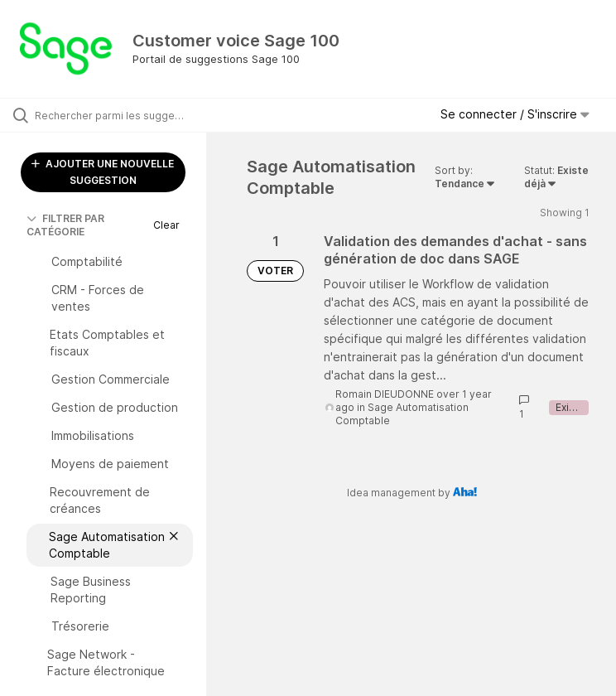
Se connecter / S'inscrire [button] (515, 114)
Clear (166, 225)
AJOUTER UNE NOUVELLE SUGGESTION (103, 172)
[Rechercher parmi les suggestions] (112, 115)
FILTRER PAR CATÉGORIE (65, 225)
